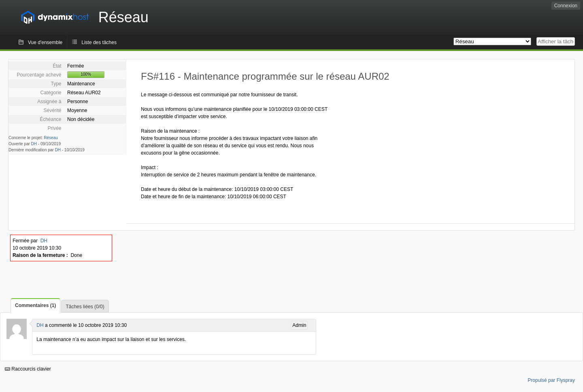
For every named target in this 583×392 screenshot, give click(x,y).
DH (34, 144)
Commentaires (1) (35, 305)
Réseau (51, 138)
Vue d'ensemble (45, 42)
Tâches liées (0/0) (85, 307)
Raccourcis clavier (28, 369)
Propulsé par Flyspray (551, 380)
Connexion (566, 6)
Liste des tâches (99, 42)
